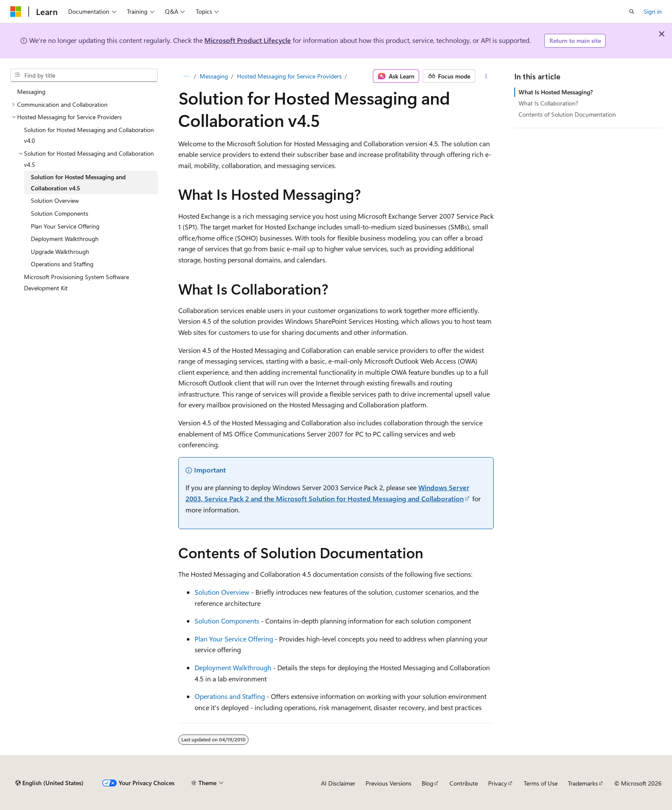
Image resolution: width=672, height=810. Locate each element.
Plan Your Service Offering (234, 639)
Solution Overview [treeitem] (55, 200)
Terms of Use (541, 783)
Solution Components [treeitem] (60, 213)
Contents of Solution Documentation (567, 114)
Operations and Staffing (230, 696)
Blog (427, 783)
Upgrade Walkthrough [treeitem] (60, 251)
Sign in (653, 11)
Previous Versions (388, 783)
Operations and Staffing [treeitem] (62, 264)
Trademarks (583, 783)
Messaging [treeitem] (31, 92)
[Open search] (632, 12)
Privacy (498, 783)
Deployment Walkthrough (233, 667)
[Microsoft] (16, 12)
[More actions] (486, 76)
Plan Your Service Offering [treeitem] (65, 226)
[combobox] (84, 75)
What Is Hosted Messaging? (556, 92)
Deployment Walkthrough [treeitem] (65, 239)
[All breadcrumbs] (186, 76)
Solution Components (227, 621)
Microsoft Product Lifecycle (248, 40)
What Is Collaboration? (548, 103)
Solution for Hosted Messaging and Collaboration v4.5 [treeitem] (78, 182)
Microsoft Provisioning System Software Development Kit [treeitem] (76, 282)
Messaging (214, 76)
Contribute (464, 783)
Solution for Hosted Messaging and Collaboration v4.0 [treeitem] (89, 135)
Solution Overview (222, 592)
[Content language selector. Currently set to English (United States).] (49, 783)
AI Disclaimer (338, 783)
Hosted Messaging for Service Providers (289, 76)
